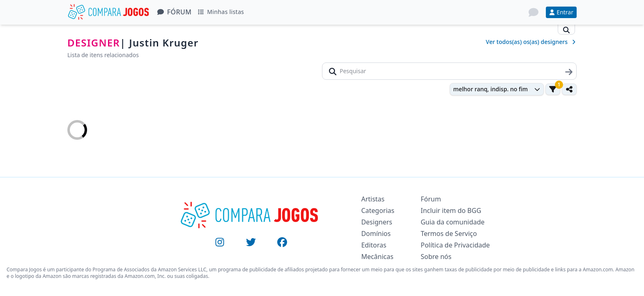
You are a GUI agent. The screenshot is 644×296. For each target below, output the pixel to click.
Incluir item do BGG (451, 210)
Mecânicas (377, 257)
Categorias (378, 210)
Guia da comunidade (453, 222)
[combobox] (497, 89)
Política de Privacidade (455, 245)
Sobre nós (436, 257)
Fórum (175, 12)
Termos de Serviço (449, 234)
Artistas (373, 199)
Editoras (374, 245)
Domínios (376, 234)
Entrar (561, 12)
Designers (377, 222)
